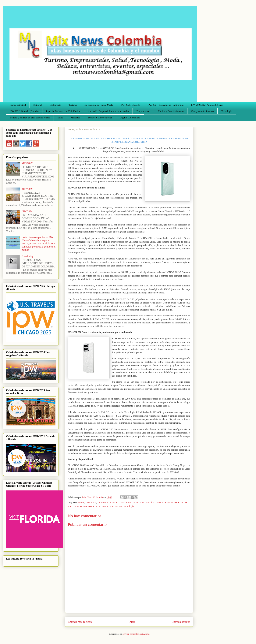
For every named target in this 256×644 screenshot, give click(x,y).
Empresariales (144, 111)
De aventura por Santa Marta (99, 105)
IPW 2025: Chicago (130, 105)
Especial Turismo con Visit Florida (63, 111)
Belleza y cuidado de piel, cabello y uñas (30, 118)
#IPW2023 (28, 163)
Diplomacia (55, 105)
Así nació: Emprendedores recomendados (108, 111)
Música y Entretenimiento (171, 111)
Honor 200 (91, 502)
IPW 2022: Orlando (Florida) (24, 111)
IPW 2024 (27, 212)
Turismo (73, 105)
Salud (60, 118)
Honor (81, 502)
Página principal (18, 105)
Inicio (132, 622)
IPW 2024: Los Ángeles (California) (165, 105)
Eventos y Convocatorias (100, 118)
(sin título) (27, 257)
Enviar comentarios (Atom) (136, 634)
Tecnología (227, 111)
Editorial (38, 105)
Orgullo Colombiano (130, 118)
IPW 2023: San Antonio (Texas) (207, 105)
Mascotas (75, 118)
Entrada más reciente (80, 622)
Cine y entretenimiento (202, 111)
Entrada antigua (181, 622)
